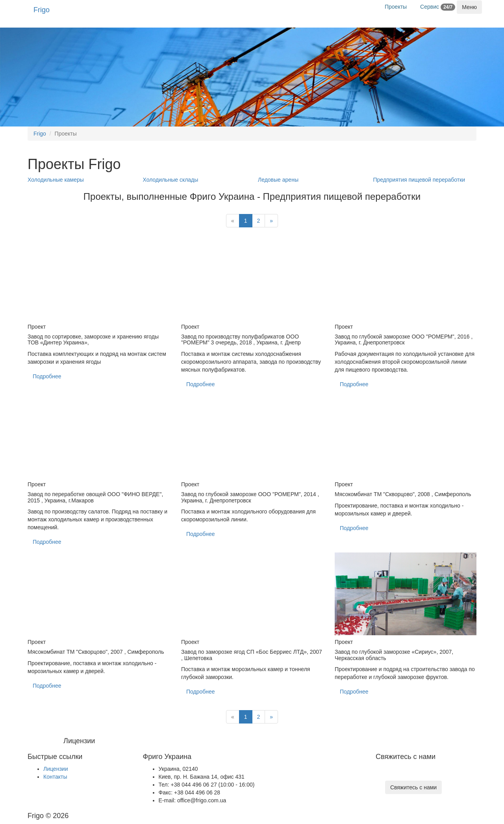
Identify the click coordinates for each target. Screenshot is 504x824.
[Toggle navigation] (469, 7)
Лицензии (56, 769)
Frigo (42, 10)
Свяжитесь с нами (413, 787)
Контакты (55, 777)
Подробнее (47, 376)
